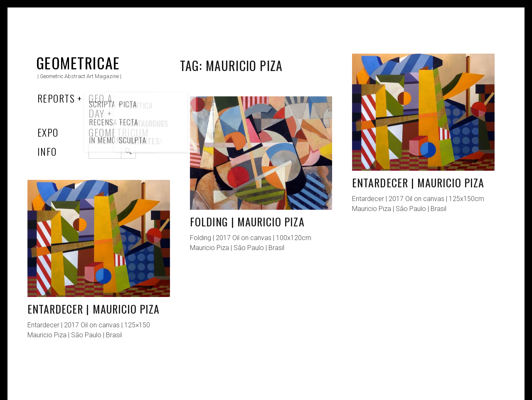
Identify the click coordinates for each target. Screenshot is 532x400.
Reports (56, 98)
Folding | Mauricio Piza (247, 222)
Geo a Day (100, 106)
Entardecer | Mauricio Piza (418, 183)
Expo (48, 132)
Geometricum (119, 132)
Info (47, 151)
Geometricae (78, 63)
